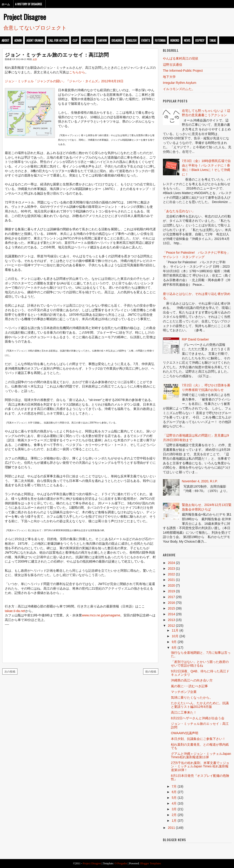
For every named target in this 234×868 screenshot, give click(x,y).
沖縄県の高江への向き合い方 (192, 680)
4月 (174, 803)
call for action (58, 40)
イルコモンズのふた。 (179, 89)
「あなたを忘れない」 (179, 211)
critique (88, 40)
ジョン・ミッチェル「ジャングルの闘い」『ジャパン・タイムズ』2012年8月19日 (64, 81)
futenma (160, 40)
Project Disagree (25, 17)
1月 (174, 821)
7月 (174, 786)
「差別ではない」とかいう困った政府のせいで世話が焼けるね (200, 663)
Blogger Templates (151, 863)
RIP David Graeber (195, 339)
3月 (174, 809)
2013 (171, 620)
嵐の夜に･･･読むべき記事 (189, 686)
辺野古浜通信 (173, 65)
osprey (200, 40)
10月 (175, 636)
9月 (174, 642)
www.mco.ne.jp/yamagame (101, 615)
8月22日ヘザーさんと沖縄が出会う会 (198, 718)
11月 (175, 630)
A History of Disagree (29, 4)
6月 (174, 792)
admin (18, 40)
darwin (102, 40)
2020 (171, 585)
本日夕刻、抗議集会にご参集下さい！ (198, 739)
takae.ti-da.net (15, 611)
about (6, 40)
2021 (171, 580)
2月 (174, 815)
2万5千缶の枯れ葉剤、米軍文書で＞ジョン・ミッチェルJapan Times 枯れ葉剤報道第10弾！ (200, 766)
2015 (171, 608)
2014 (171, 614)
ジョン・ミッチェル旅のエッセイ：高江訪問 (57, 54)
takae (213, 40)
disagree (117, 40)
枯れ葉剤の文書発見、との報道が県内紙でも (200, 746)
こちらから (77, 72)
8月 (174, 648)
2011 (171, 828)
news (187, 40)
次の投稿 (10, 671)
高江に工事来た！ (184, 712)
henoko (175, 40)
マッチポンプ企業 (184, 692)
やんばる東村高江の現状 (181, 58)
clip (75, 40)
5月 (174, 798)
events (146, 40)
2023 (171, 569)
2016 (171, 603)
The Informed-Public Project (183, 71)
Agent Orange (35, 40)
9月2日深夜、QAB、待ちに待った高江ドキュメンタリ (200, 673)
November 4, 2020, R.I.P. (200, 481)
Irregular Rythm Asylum (180, 83)
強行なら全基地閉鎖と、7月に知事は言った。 (201, 654)
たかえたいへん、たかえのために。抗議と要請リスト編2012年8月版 (200, 705)
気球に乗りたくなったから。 (192, 698)
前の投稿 (151, 671)
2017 (171, 597)
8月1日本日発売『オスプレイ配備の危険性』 (200, 777)
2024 (171, 563)
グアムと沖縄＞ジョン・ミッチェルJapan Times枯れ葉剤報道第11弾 (201, 755)
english (132, 40)
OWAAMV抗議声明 (185, 733)
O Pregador (121, 863)
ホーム (6, 4)
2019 (171, 591)
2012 (171, 626)
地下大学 (169, 77)
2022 (171, 574)
